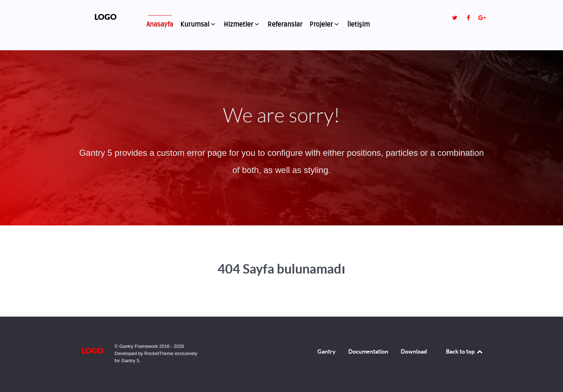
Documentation (368, 351)
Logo (106, 17)
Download (414, 351)
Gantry (327, 351)
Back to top (465, 351)
